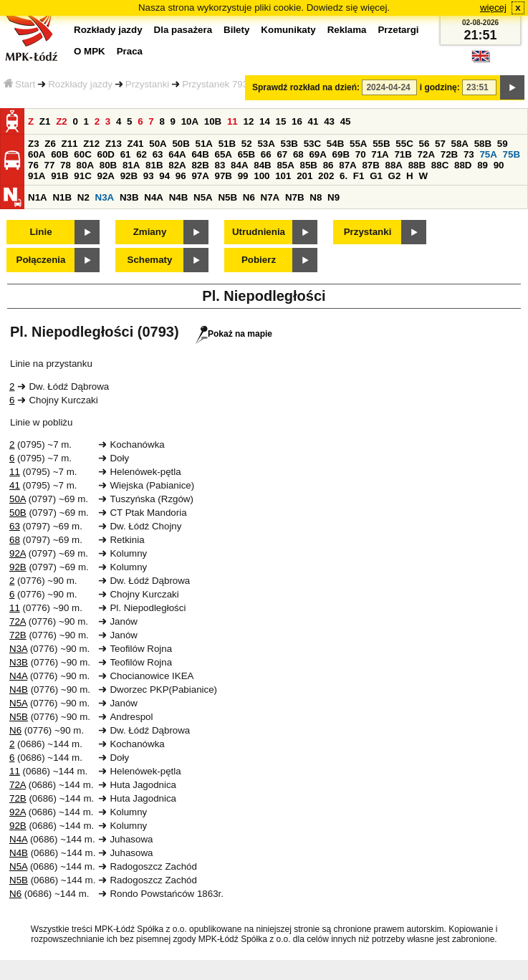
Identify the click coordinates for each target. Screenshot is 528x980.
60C (82, 154)
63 (158, 154)
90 (499, 165)
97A (200, 176)
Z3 (34, 144)
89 (483, 165)
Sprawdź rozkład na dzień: (306, 87)
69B (341, 154)
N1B (62, 197)
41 (313, 121)
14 (265, 121)
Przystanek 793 (215, 84)
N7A (270, 197)
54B (335, 144)
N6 (249, 197)
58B (483, 144)
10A (190, 121)
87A (347, 165)
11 (232, 121)
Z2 (62, 121)
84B (262, 165)
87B (370, 165)
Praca (130, 51)
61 (126, 154)
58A (460, 144)
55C (404, 144)
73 (469, 154)
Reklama (347, 30)
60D (105, 154)
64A (177, 154)
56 (424, 144)
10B (213, 121)
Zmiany (150, 232)
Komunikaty (288, 30)
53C (312, 144)
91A (37, 176)
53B (289, 144)
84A (239, 165)
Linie (40, 232)
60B (59, 154)
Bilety (236, 30)
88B (417, 165)
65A (224, 154)
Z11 (70, 144)
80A (85, 165)
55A (358, 144)
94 (164, 176)
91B (59, 176)
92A (105, 176)
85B (309, 165)
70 (361, 154)
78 (66, 165)
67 (282, 154)
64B (200, 154)
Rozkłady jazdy (80, 84)
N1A (38, 197)
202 (326, 176)
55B (381, 144)
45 (346, 121)
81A (131, 165)
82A (177, 165)
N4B (179, 197)
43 (329, 121)
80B (108, 165)
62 (141, 154)
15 (281, 121)
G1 (376, 176)
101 (283, 176)
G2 (395, 176)
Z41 (136, 144)
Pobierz (259, 260)
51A (204, 144)
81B (154, 165)
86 (328, 165)
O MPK (90, 51)
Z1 (45, 121)
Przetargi (398, 30)
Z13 (114, 144)
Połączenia (41, 260)
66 (266, 154)
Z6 (50, 144)
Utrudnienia (259, 232)
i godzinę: (440, 87)
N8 (316, 197)
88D (463, 165)
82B (200, 165)
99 (243, 176)
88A (394, 165)
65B (246, 154)
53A (266, 144)
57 (440, 144)
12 (248, 121)
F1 (359, 176)
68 (298, 154)
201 (304, 176)
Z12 (91, 144)
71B (403, 154)
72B (449, 154)
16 (297, 121)
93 (149, 176)
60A (37, 154)
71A (380, 154)
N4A (154, 197)
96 (181, 176)
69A (317, 154)
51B (227, 144)
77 (50, 165)
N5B (227, 197)
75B (512, 154)
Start (19, 84)
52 (247, 144)
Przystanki (147, 84)
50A (158, 144)
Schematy (150, 260)
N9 (333, 197)
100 (261, 176)
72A (426, 154)
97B (224, 176)
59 (503, 144)
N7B (295, 197)
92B (129, 176)
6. (344, 176)
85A (285, 165)
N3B (129, 197)
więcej (493, 8)
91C (82, 176)
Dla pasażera (183, 30)
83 (220, 165)
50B (181, 144)
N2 (83, 197)
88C (440, 165)
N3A (105, 197)
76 (33, 165)
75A (488, 154)
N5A (203, 197)
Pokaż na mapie (234, 334)
